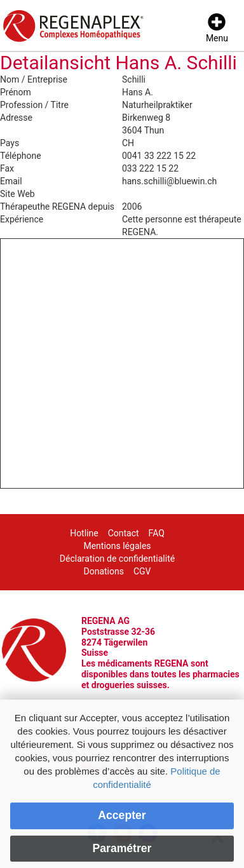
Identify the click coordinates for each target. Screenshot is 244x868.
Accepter (122, 815)
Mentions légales (117, 546)
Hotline (84, 533)
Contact (124, 533)
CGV (142, 571)
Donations (103, 571)
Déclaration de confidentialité (117, 559)
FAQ (157, 533)
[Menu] (217, 29)
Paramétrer (122, 848)
